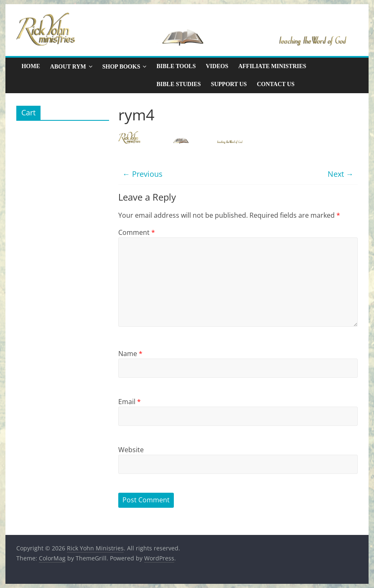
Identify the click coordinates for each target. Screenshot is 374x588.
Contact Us (276, 84)
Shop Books (121, 67)
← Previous (142, 174)
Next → (341, 174)
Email (130, 402)
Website (131, 450)
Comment (137, 232)
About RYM (68, 67)
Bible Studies (178, 84)
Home (31, 66)
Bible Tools (176, 66)
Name (130, 354)
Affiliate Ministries (272, 66)
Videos (217, 66)
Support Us (229, 84)
